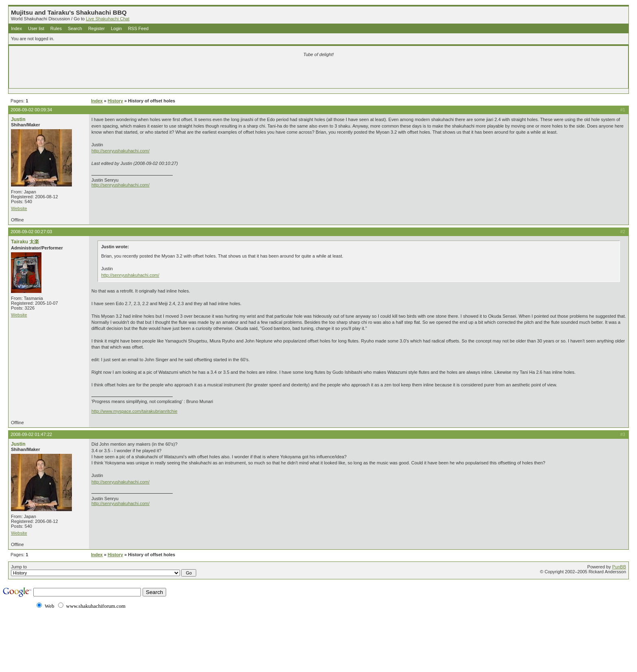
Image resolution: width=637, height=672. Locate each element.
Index (16, 28)
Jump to (104, 570)
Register (96, 28)
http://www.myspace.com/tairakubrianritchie (134, 411)
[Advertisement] (223, 74)
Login (116, 28)
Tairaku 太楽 (25, 242)
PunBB (619, 567)
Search (75, 28)
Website (19, 208)
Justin (18, 119)
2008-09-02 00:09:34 (31, 110)
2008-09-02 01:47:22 (31, 434)
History (115, 101)
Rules (56, 28)
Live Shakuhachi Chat (107, 19)
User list (36, 28)
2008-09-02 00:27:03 (31, 232)
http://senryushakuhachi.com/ (120, 151)
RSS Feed (138, 28)
